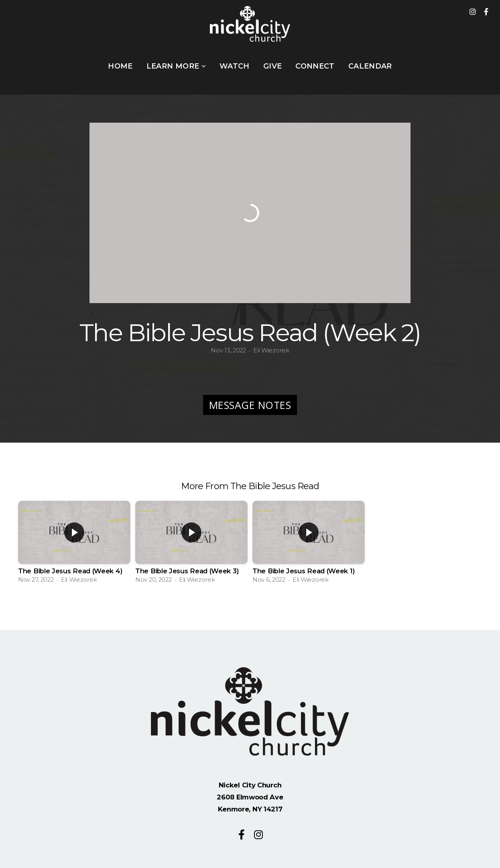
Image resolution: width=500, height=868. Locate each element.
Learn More (176, 66)
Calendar (370, 66)
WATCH (235, 66)
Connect (315, 66)
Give (272, 66)
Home (120, 66)
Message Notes (250, 405)
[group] (74, 544)
